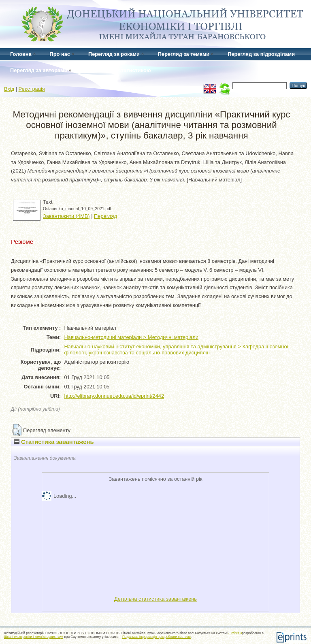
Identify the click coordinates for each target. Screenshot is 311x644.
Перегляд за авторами (39, 70)
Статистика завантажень (54, 442)
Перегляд (105, 216)
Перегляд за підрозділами (261, 54)
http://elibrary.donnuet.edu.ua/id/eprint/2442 (114, 396)
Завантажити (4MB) (66, 216)
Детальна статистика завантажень (155, 599)
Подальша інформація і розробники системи (157, 637)
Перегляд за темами (184, 54)
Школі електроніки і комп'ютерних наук (34, 637)
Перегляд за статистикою (118, 70)
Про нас (60, 54)
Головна (21, 54)
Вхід (9, 89)
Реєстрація (32, 89)
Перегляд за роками (114, 54)
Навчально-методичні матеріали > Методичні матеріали (131, 337)
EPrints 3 (235, 633)
